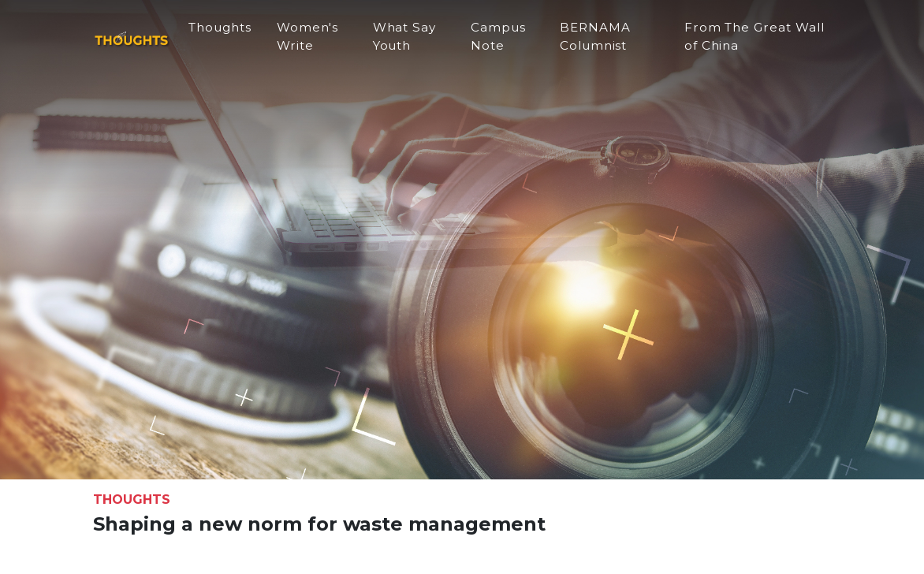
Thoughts (244, 34)
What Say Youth (425, 43)
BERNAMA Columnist (607, 43)
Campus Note (514, 43)
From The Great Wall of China (745, 43)
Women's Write (332, 43)
